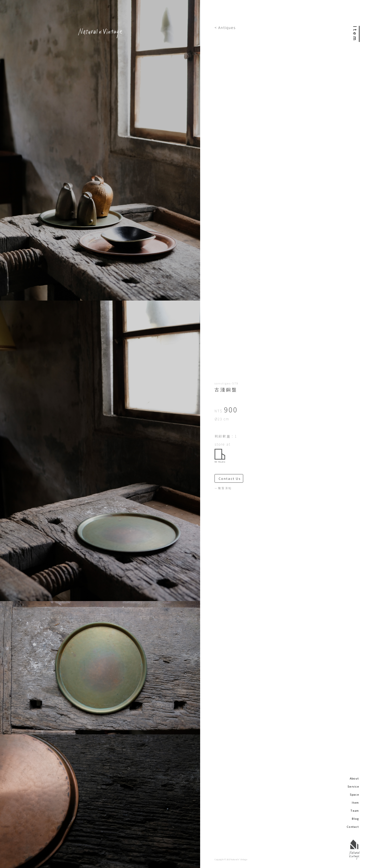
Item (355, 802)
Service (353, 786)
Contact (353, 827)
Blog (355, 819)
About (354, 778)
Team (355, 811)
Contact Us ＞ (231, 479)
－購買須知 (223, 488)
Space (354, 794)
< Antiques (225, 27)
